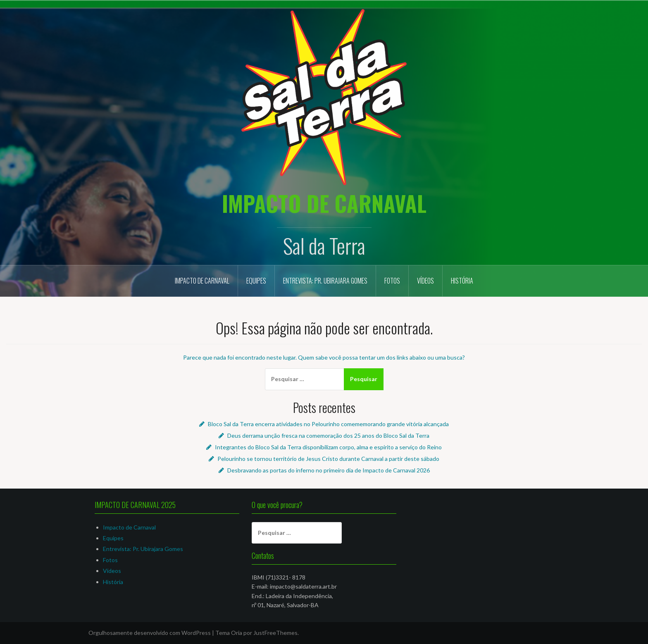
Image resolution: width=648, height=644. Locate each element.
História (462, 281)
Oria (237, 633)
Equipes (256, 281)
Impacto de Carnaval (202, 281)
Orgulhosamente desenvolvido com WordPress (150, 633)
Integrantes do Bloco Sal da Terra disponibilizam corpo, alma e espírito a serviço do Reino (328, 447)
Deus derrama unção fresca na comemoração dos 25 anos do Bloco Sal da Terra (328, 435)
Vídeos (425, 281)
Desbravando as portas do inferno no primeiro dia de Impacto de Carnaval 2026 (329, 470)
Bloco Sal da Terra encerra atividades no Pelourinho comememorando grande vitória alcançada (328, 424)
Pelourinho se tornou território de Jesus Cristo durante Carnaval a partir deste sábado (328, 459)
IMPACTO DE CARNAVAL (324, 203)
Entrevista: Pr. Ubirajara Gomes (325, 281)
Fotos (392, 281)
